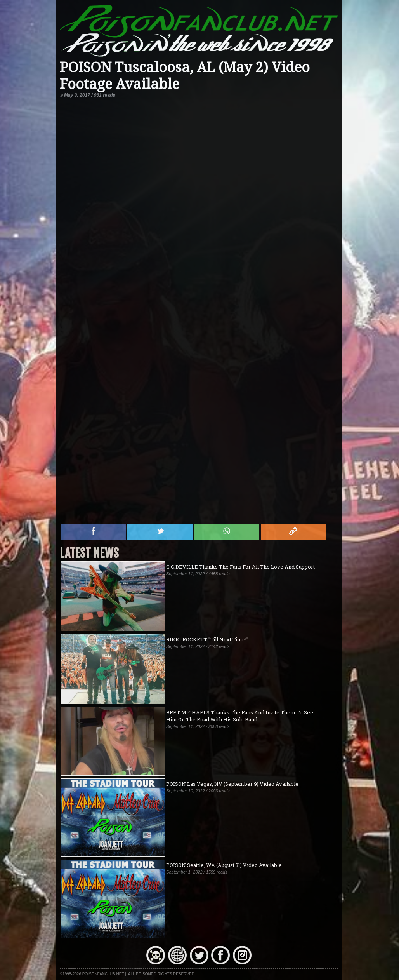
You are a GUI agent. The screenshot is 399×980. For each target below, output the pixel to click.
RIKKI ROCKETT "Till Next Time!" (207, 639)
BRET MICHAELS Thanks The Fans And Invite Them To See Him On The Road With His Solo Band (240, 716)
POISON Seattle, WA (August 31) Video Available (224, 865)
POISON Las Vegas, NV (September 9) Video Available (232, 784)
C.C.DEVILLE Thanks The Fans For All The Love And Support (240, 567)
